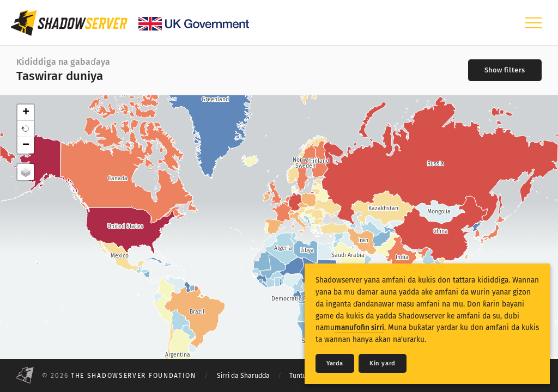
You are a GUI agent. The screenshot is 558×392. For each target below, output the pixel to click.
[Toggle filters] (505, 70)
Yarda (335, 363)
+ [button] (26, 113)
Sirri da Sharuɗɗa (243, 376)
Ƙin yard (383, 363)
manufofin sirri (359, 327)
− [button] (26, 145)
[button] (26, 129)
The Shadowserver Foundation (134, 376)
